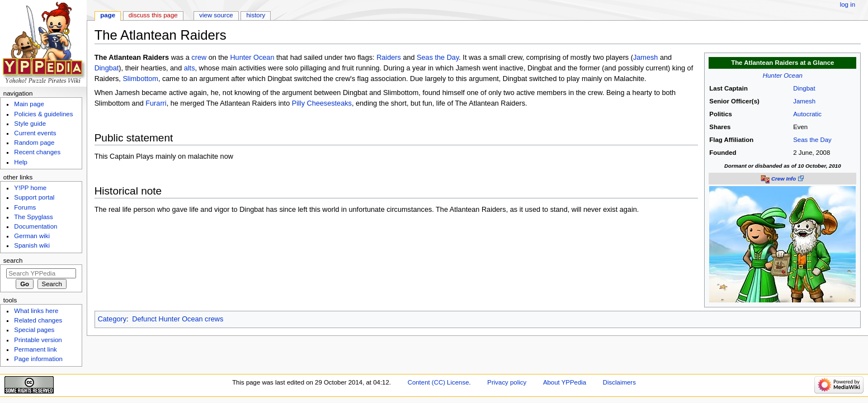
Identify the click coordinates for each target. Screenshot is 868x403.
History (256, 15)
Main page (29, 104)
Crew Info (784, 179)
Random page (34, 143)
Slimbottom (140, 79)
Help (21, 162)
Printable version (38, 340)
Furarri (156, 103)
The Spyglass (33, 217)
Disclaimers (619, 382)
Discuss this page (153, 15)
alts (190, 68)
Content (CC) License (438, 382)
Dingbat (804, 88)
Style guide (30, 124)
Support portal (34, 197)
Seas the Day (812, 140)
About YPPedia (565, 382)
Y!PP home (30, 188)
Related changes (38, 320)
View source (216, 15)
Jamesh (804, 101)
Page (108, 15)
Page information (38, 359)
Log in (848, 4)
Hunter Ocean (783, 75)
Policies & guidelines (43, 114)
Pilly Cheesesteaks (322, 103)
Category (112, 319)
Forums (25, 207)
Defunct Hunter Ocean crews (178, 319)
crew (199, 58)
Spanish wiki (32, 245)
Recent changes (37, 152)
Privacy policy (507, 382)
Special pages (34, 330)
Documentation (36, 226)
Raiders (389, 58)
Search (13, 260)
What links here (36, 311)
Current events (35, 133)
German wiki (32, 236)
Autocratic (807, 114)
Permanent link (35, 349)
